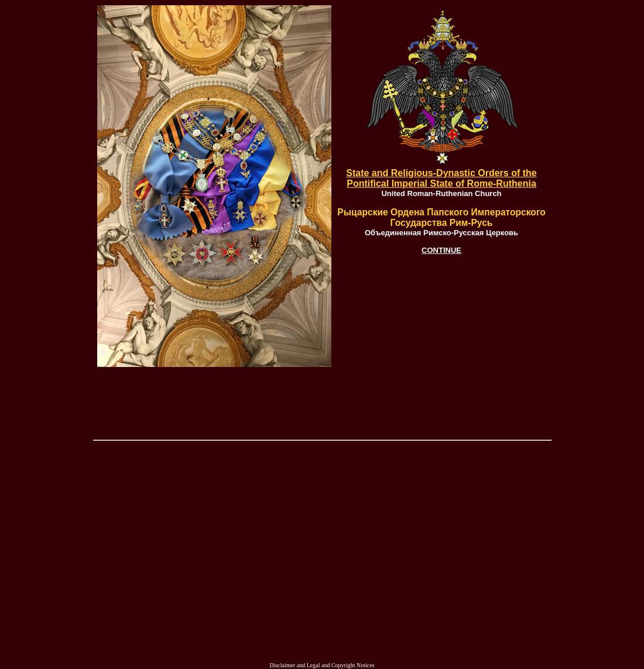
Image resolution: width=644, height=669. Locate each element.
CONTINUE (441, 250)
